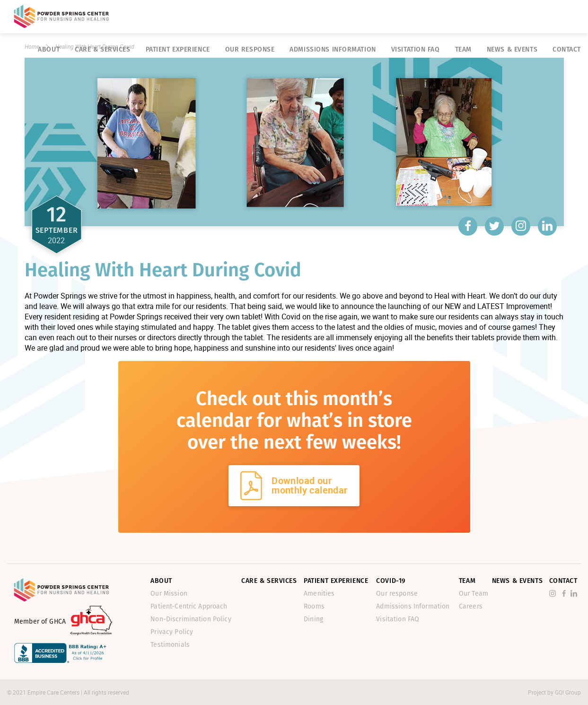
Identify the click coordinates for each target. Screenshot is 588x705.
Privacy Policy (172, 632)
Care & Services (102, 49)
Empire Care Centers (54, 692)
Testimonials (170, 645)
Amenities (319, 594)
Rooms (314, 606)
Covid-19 (391, 581)
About (49, 49)
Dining (313, 619)
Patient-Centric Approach (189, 606)
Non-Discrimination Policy (191, 619)
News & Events (512, 49)
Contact (567, 49)
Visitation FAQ (416, 49)
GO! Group (568, 692)
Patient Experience (178, 49)
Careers (471, 606)
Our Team (474, 594)
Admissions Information (333, 49)
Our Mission (169, 594)
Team (463, 49)
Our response (250, 49)
